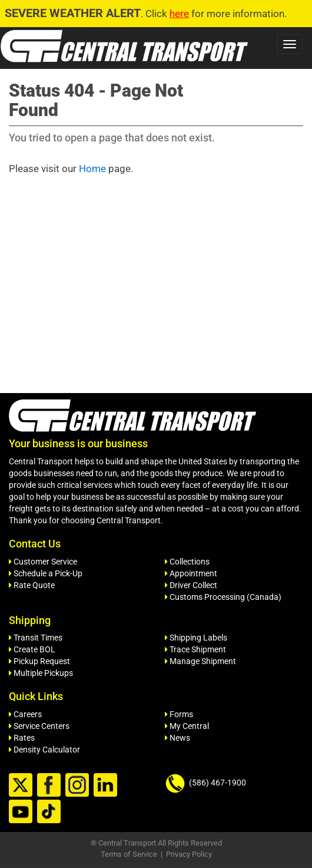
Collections (187, 562)
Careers (25, 714)
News (177, 738)
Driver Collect (191, 585)
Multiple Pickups (41, 673)
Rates (22, 738)
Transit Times (36, 638)
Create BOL (32, 649)
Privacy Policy (189, 854)
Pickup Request (39, 661)
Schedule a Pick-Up (46, 573)
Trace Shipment (195, 649)
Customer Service (43, 562)
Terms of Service (129, 854)
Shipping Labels (196, 638)
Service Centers (39, 726)
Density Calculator (44, 750)
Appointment (191, 573)
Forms (179, 714)
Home (92, 169)
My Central (187, 726)
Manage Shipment (200, 661)
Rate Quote (32, 585)
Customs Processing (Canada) (223, 597)
